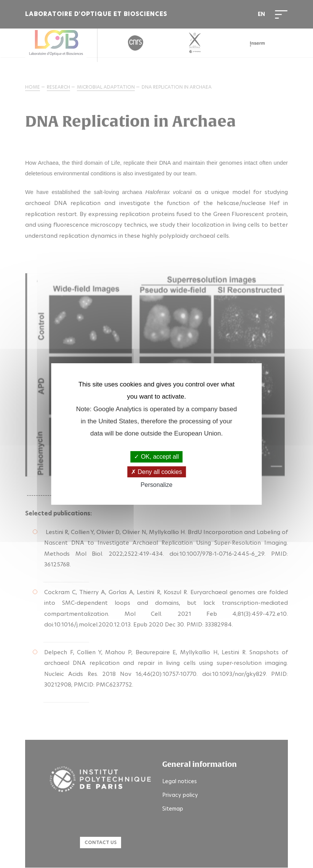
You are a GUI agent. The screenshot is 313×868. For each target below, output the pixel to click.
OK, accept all (156, 457)
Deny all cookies (156, 472)
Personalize (156, 485)
